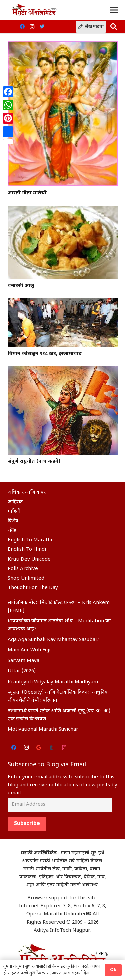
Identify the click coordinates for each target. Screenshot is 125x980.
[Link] (34, 10)
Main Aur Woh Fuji (29, 650)
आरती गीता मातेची (27, 193)
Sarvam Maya (23, 661)
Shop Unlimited (26, 578)
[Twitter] (42, 27)
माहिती (14, 512)
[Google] (39, 748)
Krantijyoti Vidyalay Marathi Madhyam (53, 682)
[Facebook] (22, 27)
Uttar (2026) (22, 671)
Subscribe (27, 824)
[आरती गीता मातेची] (63, 114)
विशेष (13, 521)
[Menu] (114, 10)
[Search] (114, 27)
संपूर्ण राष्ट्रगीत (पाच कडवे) (34, 461)
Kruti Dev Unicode (29, 559)
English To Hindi (27, 550)
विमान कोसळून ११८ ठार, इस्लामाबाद (45, 354)
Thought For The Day (33, 588)
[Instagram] (32, 27)
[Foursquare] (64, 748)
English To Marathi (30, 540)
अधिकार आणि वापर (27, 493)
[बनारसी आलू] (63, 242)
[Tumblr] (51, 748)
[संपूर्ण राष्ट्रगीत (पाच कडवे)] (63, 410)
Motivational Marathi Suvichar (43, 729)
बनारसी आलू (21, 286)
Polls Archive (23, 569)
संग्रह (12, 531)
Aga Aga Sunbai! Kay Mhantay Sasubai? (53, 640)
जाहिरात (15, 502)
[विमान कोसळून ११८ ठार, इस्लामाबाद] (63, 323)
